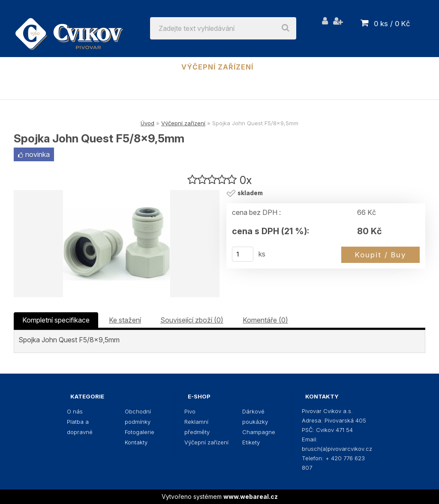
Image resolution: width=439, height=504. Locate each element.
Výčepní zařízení (217, 67)
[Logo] (69, 28)
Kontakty (136, 442)
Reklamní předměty (124, 67)
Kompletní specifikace (56, 320)
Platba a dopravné (80, 427)
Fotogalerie (140, 432)
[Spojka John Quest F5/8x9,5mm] (117, 244)
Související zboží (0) (192, 320)
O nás (75, 411)
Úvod (147, 123)
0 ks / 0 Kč (392, 24)
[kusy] (243, 254)
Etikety (219, 90)
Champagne (388, 67)
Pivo (59, 67)
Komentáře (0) (265, 320)
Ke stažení (125, 320)
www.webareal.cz (251, 496)
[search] (286, 28)
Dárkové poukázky (308, 67)
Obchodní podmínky (138, 416)
